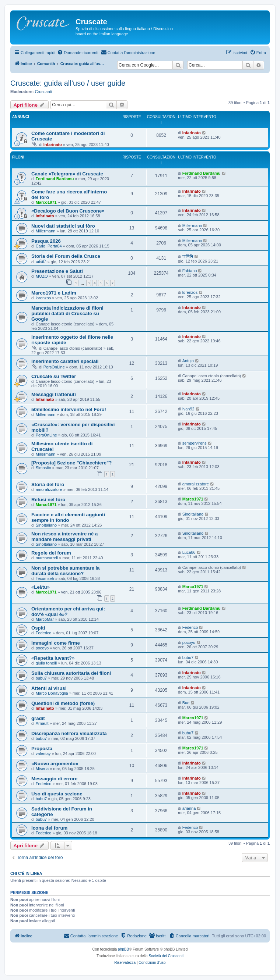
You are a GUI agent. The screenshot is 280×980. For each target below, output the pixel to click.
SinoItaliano (46, 525)
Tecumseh (45, 578)
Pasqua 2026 (46, 241)
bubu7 (188, 658)
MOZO (42, 276)
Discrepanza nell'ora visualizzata (69, 733)
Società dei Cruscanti (166, 956)
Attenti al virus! (49, 688)
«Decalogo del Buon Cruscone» (68, 211)
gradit (38, 718)
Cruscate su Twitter (54, 376)
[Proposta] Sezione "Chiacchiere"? (71, 463)
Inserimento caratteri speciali (65, 361)
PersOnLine (54, 367)
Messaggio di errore (54, 779)
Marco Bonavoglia (52, 693)
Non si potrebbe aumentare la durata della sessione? (65, 571)
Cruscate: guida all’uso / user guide (68, 83)
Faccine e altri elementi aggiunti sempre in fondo (68, 517)
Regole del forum (51, 553)
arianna (189, 808)
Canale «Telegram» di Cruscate (67, 174)
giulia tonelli (46, 663)
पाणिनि (41, 262)
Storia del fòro (48, 484)
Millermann (46, 231)
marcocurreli (47, 558)
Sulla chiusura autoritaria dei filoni (71, 673)
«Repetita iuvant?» (53, 658)
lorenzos (43, 298)
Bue (186, 703)
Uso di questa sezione (57, 794)
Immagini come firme (56, 643)
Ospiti (38, 628)
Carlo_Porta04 (49, 246)
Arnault (42, 723)
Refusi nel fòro (48, 500)
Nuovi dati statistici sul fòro (63, 226)
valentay (43, 753)
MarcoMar (45, 619)
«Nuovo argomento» (55, 764)
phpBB (123, 949)
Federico (44, 633)
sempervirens (195, 443)
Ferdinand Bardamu (55, 179)
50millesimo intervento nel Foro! (69, 409)
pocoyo (42, 648)
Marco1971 (46, 202)
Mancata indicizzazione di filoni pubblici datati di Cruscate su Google (67, 313)
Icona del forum (49, 828)
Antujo (188, 361)
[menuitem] (78, 53)
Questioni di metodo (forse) (63, 703)
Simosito (43, 468)
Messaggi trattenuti (54, 394)
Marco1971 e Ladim (54, 293)
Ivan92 (188, 409)
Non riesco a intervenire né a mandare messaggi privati (64, 537)
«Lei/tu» (41, 587)
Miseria (42, 769)
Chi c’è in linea (26, 873)
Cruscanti (43, 92)
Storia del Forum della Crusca (66, 256)
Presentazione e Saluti (57, 271)
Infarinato (53, 145)
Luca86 (189, 552)
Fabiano (190, 271)
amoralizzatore (49, 489)
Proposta (42, 749)
